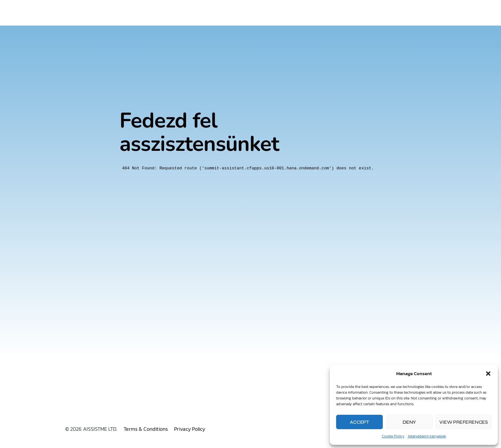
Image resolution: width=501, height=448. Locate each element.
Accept (359, 422)
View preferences (464, 422)
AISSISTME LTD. (100, 429)
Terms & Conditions (146, 429)
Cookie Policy (393, 436)
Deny (409, 422)
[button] (488, 374)
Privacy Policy (190, 429)
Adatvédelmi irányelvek (427, 436)
